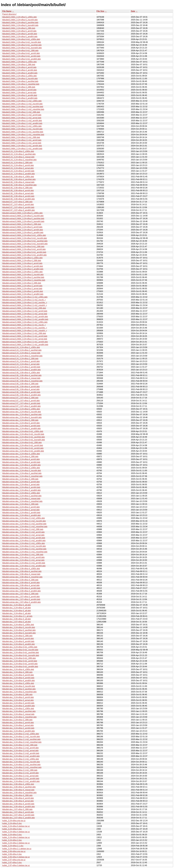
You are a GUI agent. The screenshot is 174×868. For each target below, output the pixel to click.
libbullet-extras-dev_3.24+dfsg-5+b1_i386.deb (22, 443)
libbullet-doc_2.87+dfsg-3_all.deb (16, 622)
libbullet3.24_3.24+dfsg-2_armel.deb (18, 168)
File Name (7, 11)
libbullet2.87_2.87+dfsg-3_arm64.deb (18, 207)
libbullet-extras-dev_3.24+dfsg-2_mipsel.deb (21, 499)
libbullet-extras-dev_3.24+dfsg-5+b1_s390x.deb (23, 431)
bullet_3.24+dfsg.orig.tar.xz (14, 821)
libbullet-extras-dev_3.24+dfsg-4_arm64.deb (21, 462)
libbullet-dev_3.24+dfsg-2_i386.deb (17, 720)
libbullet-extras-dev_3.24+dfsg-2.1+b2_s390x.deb (24, 518)
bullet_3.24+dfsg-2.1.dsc (13, 846)
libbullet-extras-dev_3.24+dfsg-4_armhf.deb (21, 459)
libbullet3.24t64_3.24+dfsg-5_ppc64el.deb (20, 23)
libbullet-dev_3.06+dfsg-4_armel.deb (18, 801)
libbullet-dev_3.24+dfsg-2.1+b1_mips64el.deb (22, 767)
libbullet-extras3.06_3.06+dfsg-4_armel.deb (21, 389)
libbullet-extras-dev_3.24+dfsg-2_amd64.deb (21, 515)
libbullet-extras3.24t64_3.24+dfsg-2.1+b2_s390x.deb (25, 297)
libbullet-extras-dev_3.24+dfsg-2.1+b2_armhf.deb (23, 532)
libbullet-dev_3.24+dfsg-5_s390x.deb (18, 625)
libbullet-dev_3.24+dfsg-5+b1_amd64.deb (20, 667)
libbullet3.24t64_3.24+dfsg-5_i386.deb (19, 28)
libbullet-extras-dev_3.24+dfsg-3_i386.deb (20, 479)
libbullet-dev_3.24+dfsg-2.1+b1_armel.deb (20, 776)
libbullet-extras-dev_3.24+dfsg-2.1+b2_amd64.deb (24, 541)
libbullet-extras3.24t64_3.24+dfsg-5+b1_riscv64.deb (25, 238)
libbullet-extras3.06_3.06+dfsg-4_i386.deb (20, 384)
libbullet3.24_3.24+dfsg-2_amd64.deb (18, 174)
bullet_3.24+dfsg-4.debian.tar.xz (16, 832)
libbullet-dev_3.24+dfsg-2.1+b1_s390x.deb (21, 759)
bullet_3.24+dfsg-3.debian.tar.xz (16, 837)
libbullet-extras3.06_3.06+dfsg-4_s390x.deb (21, 373)
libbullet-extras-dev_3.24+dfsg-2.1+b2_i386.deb (23, 529)
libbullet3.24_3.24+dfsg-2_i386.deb (17, 163)
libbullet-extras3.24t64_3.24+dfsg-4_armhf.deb (22, 263)
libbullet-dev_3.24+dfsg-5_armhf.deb (18, 639)
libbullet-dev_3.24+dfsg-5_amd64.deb (18, 644)
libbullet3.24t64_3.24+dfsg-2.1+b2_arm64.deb (22, 121)
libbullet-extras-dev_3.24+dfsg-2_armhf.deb (21, 507)
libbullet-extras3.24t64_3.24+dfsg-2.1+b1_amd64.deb (25, 345)
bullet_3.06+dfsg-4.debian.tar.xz (16, 857)
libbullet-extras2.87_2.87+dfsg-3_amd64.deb (21, 406)
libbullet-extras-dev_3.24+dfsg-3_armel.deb (21, 485)
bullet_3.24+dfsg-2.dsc (12, 840)
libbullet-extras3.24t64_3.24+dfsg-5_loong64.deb (23, 221)
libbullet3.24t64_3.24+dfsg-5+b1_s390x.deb (21, 39)
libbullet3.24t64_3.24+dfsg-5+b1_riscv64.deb (22, 42)
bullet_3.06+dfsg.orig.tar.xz (14, 851)
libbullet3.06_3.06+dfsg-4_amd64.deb (18, 199)
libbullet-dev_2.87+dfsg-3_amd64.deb (18, 818)
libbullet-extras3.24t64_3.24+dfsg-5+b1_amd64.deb (24, 255)
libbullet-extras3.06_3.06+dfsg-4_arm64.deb (21, 392)
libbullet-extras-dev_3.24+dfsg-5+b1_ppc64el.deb (24, 437)
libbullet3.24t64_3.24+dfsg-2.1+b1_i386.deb (21, 137)
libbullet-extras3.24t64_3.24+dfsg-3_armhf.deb (22, 286)
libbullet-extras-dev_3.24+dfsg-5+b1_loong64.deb (24, 440)
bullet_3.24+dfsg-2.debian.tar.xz (16, 843)
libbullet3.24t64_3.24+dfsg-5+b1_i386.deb (20, 51)
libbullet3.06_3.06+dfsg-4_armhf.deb (18, 190)
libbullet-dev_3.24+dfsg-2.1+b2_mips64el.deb (22, 742)
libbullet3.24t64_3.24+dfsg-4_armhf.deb (19, 67)
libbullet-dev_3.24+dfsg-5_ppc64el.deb (19, 630)
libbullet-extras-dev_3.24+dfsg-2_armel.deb (21, 510)
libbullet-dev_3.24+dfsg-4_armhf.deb (18, 675)
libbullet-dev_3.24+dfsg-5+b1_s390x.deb (20, 647)
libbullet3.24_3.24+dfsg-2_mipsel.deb (18, 157)
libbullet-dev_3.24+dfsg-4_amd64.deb (18, 681)
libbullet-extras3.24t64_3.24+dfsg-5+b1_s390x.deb (24, 235)
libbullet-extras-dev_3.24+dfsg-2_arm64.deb (21, 513)
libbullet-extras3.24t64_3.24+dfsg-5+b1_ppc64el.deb (25, 241)
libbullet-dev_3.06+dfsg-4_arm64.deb (18, 804)
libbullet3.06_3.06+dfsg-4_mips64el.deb (19, 185)
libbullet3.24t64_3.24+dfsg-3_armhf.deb (19, 90)
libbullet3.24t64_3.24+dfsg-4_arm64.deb (20, 70)
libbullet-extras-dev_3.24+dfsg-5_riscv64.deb (22, 412)
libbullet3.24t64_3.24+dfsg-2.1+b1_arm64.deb (22, 146)
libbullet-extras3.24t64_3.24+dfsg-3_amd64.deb (23, 294)
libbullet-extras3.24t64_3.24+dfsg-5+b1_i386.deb (23, 247)
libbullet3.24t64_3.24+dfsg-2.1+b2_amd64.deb (22, 123)
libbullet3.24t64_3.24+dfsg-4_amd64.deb (20, 73)
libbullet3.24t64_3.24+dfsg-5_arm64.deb (20, 34)
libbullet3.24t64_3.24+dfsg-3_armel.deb (19, 93)
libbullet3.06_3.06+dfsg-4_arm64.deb (18, 196)
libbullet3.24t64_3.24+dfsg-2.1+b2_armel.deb (22, 118)
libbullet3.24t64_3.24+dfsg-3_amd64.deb (20, 98)
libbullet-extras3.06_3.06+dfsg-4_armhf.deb (21, 387)
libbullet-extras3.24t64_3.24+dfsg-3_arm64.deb (23, 291)
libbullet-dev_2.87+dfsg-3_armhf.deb (18, 812)
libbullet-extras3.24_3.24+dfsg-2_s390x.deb (21, 347)
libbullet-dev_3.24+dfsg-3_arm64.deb (18, 703)
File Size (100, 11)
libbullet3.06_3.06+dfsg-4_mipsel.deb (18, 182)
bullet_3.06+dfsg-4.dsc (12, 854)
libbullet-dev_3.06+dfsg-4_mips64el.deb (19, 793)
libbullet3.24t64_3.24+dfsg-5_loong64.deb (20, 25)
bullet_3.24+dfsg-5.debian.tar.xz (16, 826)
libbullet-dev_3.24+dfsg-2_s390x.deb (18, 709)
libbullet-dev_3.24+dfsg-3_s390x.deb (18, 683)
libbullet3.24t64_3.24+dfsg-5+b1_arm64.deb (21, 56)
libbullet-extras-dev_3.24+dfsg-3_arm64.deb (21, 487)
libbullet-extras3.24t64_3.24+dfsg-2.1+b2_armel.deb (25, 314)
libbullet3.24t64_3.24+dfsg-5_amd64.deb (20, 37)
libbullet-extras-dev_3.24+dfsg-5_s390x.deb (21, 409)
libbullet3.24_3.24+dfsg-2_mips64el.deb (19, 160)
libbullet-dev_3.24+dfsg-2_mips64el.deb (19, 717)
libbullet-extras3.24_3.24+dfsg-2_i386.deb (20, 359)
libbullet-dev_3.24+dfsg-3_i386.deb (17, 695)
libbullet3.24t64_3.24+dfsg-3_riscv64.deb (20, 79)
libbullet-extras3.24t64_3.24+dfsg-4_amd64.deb (23, 269)
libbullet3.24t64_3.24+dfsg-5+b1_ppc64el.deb (22, 45)
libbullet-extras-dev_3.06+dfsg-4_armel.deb (21, 585)
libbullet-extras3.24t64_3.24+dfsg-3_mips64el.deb (24, 280)
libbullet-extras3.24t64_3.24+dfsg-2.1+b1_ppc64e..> (25, 328)
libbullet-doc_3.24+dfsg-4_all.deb (16, 608)
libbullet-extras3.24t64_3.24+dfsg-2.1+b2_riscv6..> (24, 300)
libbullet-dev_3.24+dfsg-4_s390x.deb (18, 669)
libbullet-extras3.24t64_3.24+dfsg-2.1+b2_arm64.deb (25, 317)
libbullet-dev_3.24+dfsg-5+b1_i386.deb (19, 658)
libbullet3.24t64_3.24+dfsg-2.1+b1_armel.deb (22, 143)
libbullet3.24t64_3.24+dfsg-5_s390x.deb (19, 17)
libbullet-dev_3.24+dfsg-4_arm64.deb (18, 678)
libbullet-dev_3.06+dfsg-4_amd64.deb (18, 807)
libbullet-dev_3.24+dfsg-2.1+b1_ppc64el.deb (21, 765)
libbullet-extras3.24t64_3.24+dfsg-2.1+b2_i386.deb (24, 308)
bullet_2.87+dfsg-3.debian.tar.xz (16, 865)
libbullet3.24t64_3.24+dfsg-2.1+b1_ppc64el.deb (23, 132)
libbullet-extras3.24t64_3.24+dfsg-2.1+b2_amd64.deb (25, 319)
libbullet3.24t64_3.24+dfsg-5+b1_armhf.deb (21, 53)
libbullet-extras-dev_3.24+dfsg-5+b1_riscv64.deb (23, 434)
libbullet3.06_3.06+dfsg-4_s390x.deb (18, 177)
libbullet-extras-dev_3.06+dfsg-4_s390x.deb (21, 569)
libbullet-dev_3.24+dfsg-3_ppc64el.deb (19, 689)
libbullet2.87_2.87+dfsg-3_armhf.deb (18, 205)
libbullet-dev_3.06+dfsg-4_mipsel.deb (18, 790)
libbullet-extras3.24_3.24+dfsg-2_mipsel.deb (21, 353)
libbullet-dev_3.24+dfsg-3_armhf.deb (18, 697)
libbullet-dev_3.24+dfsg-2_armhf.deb (18, 723)
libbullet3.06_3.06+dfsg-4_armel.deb (18, 193)
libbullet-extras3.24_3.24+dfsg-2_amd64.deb (21, 370)
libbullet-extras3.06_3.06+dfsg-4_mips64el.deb (22, 381)
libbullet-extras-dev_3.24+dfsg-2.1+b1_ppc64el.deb (24, 549)
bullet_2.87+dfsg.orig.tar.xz (14, 860)
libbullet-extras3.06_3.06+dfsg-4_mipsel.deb (21, 378)
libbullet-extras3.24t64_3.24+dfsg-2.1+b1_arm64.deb (25, 342)
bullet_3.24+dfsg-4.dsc (12, 829)
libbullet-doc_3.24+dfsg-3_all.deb (16, 611)
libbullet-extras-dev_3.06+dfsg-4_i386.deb (20, 580)
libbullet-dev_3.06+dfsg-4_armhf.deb (18, 798)
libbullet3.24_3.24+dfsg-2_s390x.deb (18, 151)
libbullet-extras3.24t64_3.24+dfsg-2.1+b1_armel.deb (25, 339)
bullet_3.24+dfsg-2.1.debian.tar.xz (17, 849)
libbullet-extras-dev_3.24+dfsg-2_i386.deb (20, 504)
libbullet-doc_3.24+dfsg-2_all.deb (16, 613)
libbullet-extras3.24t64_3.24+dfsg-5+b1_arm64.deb (24, 252)
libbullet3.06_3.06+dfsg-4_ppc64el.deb (19, 179)
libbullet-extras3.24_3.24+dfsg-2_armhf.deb (21, 361)
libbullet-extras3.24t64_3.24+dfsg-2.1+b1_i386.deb (24, 333)
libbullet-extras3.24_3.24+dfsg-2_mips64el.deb (22, 356)
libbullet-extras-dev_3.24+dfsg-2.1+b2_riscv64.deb (24, 521)
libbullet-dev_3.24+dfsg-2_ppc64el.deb (19, 711)
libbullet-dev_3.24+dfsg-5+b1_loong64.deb (21, 655)
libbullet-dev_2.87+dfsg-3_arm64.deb (18, 815)
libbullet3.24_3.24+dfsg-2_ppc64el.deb (19, 154)
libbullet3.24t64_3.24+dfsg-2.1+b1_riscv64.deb (22, 129)
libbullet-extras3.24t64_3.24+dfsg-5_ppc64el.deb (23, 219)
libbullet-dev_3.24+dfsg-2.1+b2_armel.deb (20, 751)
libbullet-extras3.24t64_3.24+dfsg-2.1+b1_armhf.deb (25, 336)
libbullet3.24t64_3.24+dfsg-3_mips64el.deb (21, 84)
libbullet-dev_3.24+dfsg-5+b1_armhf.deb (20, 661)
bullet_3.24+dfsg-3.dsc (12, 835)
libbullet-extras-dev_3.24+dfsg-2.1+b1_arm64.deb (24, 563)
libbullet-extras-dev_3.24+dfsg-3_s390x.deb (21, 468)
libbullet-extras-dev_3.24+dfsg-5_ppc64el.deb (22, 414)
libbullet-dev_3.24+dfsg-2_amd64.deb (18, 731)
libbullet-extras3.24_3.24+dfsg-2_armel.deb (21, 364)
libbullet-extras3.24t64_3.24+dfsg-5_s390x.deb (22, 213)
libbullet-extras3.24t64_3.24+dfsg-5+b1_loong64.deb (25, 244)
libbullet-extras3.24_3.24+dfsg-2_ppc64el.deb (22, 350)
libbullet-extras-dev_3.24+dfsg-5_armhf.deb (21, 423)
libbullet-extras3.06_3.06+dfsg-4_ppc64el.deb (22, 375)
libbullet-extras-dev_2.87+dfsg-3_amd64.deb (21, 602)
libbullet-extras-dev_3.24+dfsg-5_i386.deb (20, 420)
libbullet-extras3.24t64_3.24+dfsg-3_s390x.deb (22, 272)
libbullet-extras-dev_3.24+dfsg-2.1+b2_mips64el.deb (25, 527)
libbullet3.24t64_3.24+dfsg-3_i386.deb (19, 87)
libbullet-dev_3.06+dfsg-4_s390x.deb (18, 784)
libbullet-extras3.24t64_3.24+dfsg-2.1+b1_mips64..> (25, 331)
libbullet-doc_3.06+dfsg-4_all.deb (16, 619)
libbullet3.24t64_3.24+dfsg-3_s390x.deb (19, 76)
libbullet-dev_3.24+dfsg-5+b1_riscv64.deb (20, 650)
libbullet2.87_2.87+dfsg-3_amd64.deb (18, 210)
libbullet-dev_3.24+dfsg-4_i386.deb (17, 672)
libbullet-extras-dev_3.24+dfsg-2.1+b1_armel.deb (23, 560)
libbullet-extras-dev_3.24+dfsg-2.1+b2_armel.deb (23, 535)
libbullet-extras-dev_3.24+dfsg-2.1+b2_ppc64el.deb (24, 524)
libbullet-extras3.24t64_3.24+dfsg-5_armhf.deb (22, 227)
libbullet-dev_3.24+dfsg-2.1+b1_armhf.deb (20, 773)
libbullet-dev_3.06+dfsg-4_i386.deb (17, 795)
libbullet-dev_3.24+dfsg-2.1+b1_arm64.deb (21, 779)
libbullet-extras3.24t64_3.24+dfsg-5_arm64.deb (23, 230)
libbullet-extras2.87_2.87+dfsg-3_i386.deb (20, 398)
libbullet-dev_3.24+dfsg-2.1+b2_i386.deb (20, 745)
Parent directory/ (9, 14)
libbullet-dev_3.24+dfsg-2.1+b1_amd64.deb (21, 781)
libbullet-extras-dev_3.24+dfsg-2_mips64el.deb (22, 501)
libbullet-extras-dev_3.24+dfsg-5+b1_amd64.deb (23, 451)
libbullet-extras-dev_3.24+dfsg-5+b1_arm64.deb (23, 448)
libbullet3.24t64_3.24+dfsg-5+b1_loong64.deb (22, 48)
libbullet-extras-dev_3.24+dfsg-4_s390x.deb (21, 454)
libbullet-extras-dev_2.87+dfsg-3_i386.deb (20, 594)
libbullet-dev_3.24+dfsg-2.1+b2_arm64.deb (21, 753)
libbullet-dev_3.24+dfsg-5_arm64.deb (18, 641)
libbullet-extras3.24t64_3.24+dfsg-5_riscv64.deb (23, 216)
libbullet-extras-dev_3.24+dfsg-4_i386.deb (20, 457)
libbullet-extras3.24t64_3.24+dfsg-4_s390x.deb (22, 258)
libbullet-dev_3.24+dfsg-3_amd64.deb (18, 706)
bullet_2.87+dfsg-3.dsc (12, 863)
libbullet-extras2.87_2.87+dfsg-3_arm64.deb (21, 403)
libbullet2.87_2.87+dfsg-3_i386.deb (17, 202)
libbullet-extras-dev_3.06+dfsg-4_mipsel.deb (21, 574)
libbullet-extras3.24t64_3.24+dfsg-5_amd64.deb (23, 233)
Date (133, 11)
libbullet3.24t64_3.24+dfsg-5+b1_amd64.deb (22, 59)
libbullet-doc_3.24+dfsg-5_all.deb (16, 605)
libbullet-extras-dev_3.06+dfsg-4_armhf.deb (21, 583)
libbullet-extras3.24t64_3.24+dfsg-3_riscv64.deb (23, 275)
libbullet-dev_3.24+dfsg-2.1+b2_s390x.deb (21, 734)
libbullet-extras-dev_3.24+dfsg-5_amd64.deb (21, 429)
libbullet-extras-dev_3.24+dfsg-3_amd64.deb (21, 490)
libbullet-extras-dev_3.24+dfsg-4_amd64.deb (21, 465)
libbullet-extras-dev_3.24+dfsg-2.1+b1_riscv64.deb (24, 546)
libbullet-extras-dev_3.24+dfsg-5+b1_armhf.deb (23, 445)
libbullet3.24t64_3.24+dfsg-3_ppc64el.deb (20, 81)
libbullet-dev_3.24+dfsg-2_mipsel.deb (18, 714)
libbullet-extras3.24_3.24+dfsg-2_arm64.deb (21, 367)
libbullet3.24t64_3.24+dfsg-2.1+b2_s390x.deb (22, 101)
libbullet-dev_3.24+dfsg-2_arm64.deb (18, 728)
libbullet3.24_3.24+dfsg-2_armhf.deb (18, 165)
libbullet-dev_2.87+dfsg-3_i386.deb (17, 809)
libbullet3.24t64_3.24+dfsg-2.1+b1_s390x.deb (22, 126)
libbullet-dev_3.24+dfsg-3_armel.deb (18, 700)
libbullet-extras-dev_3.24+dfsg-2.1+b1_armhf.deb (23, 557)
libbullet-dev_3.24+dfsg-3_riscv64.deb (19, 686)
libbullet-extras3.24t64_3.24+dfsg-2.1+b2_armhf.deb (25, 311)
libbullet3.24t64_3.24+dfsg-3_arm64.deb (20, 95)
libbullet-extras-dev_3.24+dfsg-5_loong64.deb (22, 417)
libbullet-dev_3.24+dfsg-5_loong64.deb (19, 633)
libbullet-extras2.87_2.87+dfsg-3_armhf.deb (21, 401)
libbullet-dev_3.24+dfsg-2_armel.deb (18, 725)
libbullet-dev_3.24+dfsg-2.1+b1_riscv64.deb (21, 762)
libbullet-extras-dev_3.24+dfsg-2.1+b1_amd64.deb (24, 566)
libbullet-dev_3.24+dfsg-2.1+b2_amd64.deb (21, 756)
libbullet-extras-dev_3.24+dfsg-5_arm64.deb (21, 426)
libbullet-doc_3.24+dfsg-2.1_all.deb (17, 616)
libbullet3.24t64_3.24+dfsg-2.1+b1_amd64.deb (22, 149)
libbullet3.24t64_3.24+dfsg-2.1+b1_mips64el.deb (23, 135)
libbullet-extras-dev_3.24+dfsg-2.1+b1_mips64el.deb (25, 552)
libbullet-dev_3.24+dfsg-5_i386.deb (17, 636)
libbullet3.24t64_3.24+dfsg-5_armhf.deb (19, 31)
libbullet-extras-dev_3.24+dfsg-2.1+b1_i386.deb (23, 555)
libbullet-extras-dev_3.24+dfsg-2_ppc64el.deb (22, 496)
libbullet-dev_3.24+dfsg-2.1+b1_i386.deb (20, 770)
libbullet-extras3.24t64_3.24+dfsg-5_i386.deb (22, 224)
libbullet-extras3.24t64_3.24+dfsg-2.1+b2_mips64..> (25, 305)
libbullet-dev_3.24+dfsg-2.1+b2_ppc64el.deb (21, 739)
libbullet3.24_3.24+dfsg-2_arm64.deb (18, 171)
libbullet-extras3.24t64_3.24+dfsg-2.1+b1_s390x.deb (25, 322)
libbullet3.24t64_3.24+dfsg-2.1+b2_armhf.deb (22, 115)
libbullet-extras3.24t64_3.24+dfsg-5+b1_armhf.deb (24, 249)
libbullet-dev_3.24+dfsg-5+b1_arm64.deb (20, 664)
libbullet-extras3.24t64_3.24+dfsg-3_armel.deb (22, 289)
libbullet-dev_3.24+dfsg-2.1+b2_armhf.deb (20, 748)
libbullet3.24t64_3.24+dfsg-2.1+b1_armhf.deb (22, 140)
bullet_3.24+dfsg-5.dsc (12, 823)
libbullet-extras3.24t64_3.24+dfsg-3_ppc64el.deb (23, 277)
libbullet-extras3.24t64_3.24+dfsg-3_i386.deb (22, 283)
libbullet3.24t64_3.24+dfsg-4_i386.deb (19, 65)
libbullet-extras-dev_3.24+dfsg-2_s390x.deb (21, 493)
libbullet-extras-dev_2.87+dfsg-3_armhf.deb (21, 597)
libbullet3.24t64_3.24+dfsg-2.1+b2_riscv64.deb (22, 104)
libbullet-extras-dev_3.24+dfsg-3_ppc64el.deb (22, 473)
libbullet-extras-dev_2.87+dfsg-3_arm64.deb (21, 599)
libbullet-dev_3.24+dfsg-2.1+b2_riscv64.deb (21, 737)
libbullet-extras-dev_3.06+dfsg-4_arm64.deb (21, 588)
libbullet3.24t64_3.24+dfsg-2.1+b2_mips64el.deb (23, 109)
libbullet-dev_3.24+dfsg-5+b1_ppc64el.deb (21, 653)
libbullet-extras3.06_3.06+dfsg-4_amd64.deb (21, 395)
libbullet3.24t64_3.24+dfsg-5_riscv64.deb (20, 20)
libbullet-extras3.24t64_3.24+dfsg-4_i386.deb (22, 261)
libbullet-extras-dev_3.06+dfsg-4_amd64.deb (21, 591)
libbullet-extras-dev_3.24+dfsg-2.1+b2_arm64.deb (24, 538)
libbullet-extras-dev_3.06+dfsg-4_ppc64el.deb (22, 571)
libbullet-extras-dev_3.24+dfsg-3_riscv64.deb (22, 471)
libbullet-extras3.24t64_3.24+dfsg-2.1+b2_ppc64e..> (25, 303)
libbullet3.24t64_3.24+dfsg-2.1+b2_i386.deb (21, 112)
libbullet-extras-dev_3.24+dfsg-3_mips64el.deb (22, 476)
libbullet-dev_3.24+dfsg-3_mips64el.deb (19, 692)
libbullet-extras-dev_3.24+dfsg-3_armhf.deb (21, 482)
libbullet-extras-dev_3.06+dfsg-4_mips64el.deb (22, 577)
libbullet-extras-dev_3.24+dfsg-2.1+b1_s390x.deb (24, 543)
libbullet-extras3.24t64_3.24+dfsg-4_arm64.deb (23, 266)
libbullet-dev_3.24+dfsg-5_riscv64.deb (19, 627)
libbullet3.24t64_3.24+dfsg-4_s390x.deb (19, 62)
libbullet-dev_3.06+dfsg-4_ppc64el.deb (19, 787)
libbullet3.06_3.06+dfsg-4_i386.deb (17, 188)
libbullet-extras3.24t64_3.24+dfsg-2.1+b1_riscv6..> (24, 325)
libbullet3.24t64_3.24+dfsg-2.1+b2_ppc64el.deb (23, 107)
